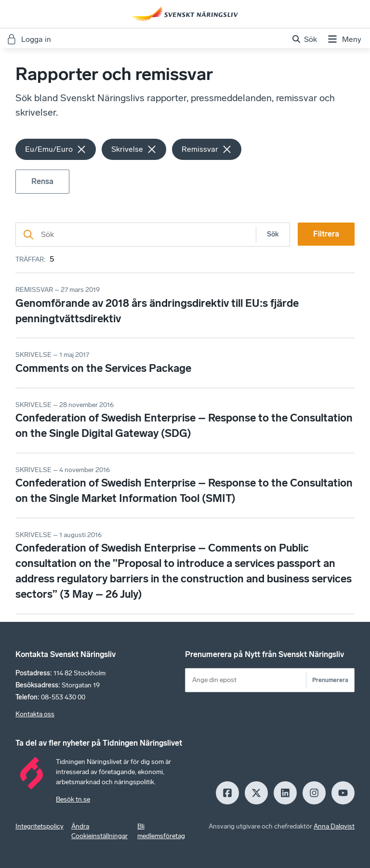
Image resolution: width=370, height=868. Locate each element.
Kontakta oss (35, 714)
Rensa (42, 181)
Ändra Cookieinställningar (99, 831)
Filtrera (326, 234)
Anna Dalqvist (334, 826)
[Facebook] (227, 793)
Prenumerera (330, 680)
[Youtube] (343, 793)
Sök (273, 234)
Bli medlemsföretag (161, 831)
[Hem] (185, 14)
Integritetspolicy (40, 826)
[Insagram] (314, 793)
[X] (256, 793)
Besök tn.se (73, 799)
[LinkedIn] (285, 793)
